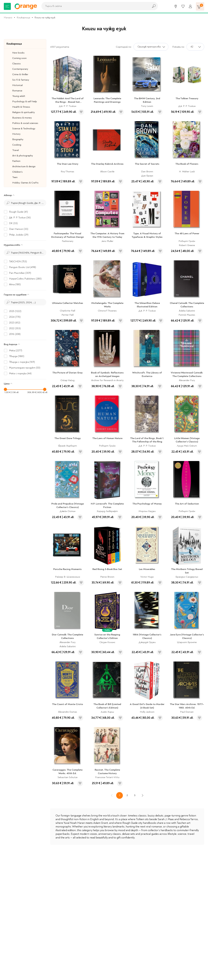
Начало (8, 18)
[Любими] (183, 6)
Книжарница (23, 18)
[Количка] (200, 6)
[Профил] (190, 6)
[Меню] (7, 6)
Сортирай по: (124, 47)
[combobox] (95, 6)
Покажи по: (178, 47)
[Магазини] (176, 6)
